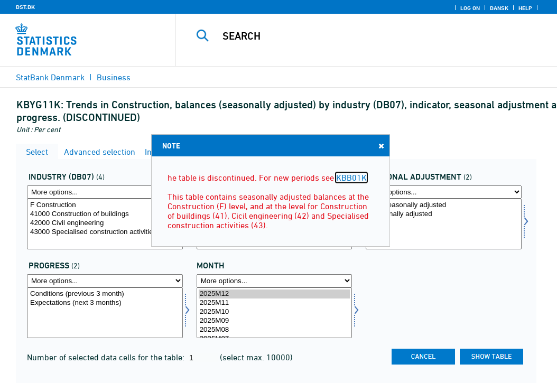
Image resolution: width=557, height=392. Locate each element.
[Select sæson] (444, 224)
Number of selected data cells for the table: (107, 357)
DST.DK (25, 7)
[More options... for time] (275, 281)
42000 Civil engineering (105, 223)
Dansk (499, 8)
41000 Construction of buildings (105, 214)
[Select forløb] (105, 313)
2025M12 (275, 294)
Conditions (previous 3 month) (105, 294)
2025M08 (275, 330)
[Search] (369, 36)
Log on (470, 8)
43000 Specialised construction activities (105, 232)
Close (380, 146)
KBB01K (351, 178)
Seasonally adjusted (444, 214)
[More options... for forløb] (105, 281)
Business (114, 77)
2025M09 (275, 321)
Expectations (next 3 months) (105, 303)
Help (525, 8)
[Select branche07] (105, 224)
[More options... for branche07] (105, 192)
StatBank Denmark (50, 77)
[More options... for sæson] (444, 192)
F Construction (105, 205)
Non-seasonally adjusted (444, 205)
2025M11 (275, 303)
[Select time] (275, 313)
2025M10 (275, 312)
